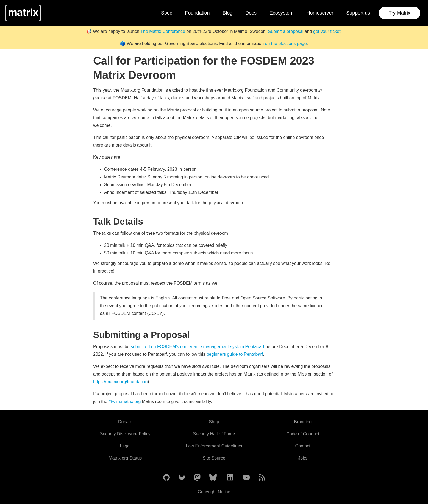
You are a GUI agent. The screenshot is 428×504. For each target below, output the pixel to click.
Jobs (303, 458)
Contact (303, 446)
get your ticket (327, 31)
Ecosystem (282, 13)
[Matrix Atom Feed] (262, 478)
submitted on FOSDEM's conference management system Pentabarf (198, 347)
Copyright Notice (214, 492)
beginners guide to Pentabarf (235, 354)
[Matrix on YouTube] (246, 478)
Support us (358, 13)
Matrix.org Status (125, 458)
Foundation (197, 13)
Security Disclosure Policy (125, 434)
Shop (214, 422)
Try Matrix (400, 13)
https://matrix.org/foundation (120, 382)
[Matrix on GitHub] (166, 478)
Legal (125, 446)
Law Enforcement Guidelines (214, 446)
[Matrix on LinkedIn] (230, 478)
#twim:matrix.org (125, 401)
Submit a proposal (286, 31)
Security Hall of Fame (214, 434)
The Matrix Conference (163, 31)
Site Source (214, 458)
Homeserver (320, 13)
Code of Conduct (303, 434)
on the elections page (286, 44)
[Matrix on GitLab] (182, 478)
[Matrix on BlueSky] (213, 478)
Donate (125, 422)
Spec (167, 13)
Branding (303, 422)
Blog (227, 13)
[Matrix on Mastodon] (197, 478)
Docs (251, 13)
